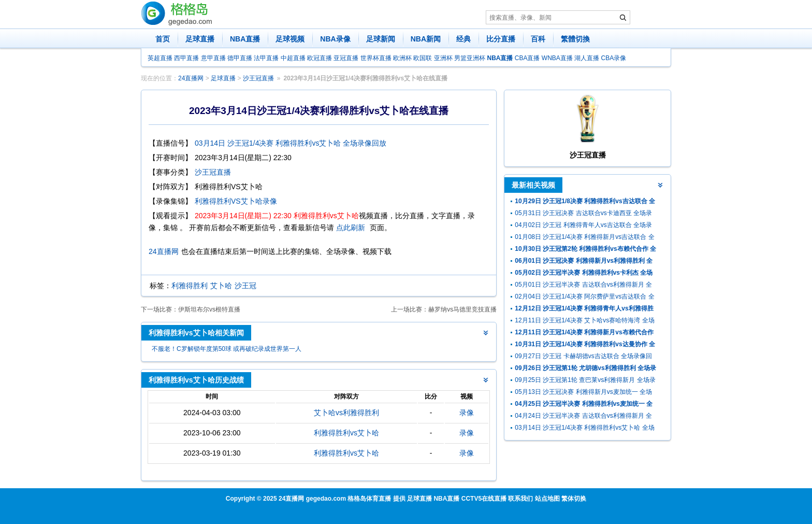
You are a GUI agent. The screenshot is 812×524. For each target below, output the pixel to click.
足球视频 (290, 39)
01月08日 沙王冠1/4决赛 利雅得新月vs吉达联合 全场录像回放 (584, 238)
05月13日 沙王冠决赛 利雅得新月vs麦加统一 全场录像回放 (583, 393)
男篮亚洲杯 (470, 58)
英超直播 (160, 58)
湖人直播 (587, 58)
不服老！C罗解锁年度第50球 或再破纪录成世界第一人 (227, 349)
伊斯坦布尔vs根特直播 (209, 309)
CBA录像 (614, 58)
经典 (463, 39)
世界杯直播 (376, 58)
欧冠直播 (320, 58)
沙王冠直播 (258, 78)
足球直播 (200, 39)
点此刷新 (351, 228)
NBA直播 (245, 39)
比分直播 (501, 39)
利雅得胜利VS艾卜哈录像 (236, 201)
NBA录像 (335, 39)
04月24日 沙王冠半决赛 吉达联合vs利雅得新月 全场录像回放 (583, 417)
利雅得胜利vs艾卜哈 (346, 433)
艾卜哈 (221, 286)
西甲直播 (186, 58)
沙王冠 (245, 286)
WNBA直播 (557, 58)
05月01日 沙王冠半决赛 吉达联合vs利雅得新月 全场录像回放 (583, 286)
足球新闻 (381, 39)
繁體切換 (575, 39)
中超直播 (293, 58)
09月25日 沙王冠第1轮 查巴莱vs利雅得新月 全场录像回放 (585, 381)
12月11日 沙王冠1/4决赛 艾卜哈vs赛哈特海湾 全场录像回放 (584, 322)
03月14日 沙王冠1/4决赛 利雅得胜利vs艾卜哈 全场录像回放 (291, 143)
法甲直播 (266, 58)
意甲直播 (213, 58)
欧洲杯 (402, 58)
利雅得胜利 (190, 286)
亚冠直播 (346, 58)
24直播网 (191, 78)
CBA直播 (527, 58)
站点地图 (547, 499)
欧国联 (423, 58)
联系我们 (520, 499)
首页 (163, 39)
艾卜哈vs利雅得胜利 (346, 413)
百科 (538, 39)
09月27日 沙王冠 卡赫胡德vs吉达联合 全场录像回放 (583, 357)
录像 (467, 413)
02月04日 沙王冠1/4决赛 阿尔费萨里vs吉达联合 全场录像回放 (584, 298)
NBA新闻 (426, 39)
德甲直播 (240, 58)
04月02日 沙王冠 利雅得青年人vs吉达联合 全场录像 (583, 226)
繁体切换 (574, 499)
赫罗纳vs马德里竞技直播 (462, 309)
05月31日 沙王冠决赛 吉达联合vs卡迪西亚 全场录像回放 (583, 214)
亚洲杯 (443, 58)
